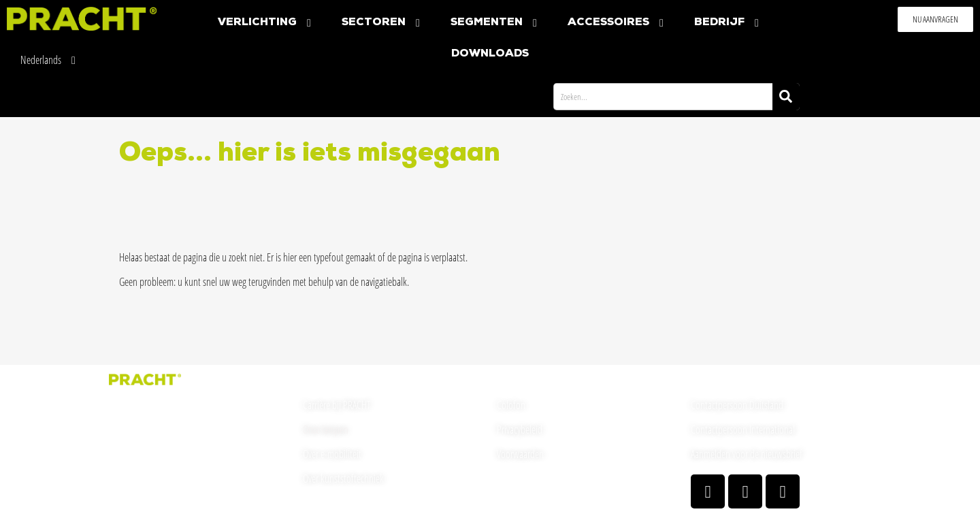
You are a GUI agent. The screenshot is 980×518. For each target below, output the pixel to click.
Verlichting (266, 23)
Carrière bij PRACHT (337, 405)
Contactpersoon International (743, 430)
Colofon (511, 405)
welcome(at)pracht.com (150, 471)
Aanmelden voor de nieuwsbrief (747, 454)
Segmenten (495, 23)
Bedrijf (728, 23)
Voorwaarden (520, 454)
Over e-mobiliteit (332, 454)
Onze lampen (326, 430)
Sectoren (382, 23)
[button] (935, 19)
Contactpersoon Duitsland (737, 405)
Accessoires (617, 23)
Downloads (490, 54)
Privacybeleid (520, 430)
